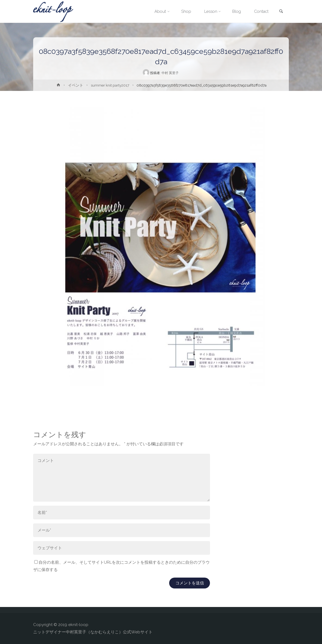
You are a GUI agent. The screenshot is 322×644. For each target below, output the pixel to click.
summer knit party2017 (110, 85)
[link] (281, 12)
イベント (76, 85)
